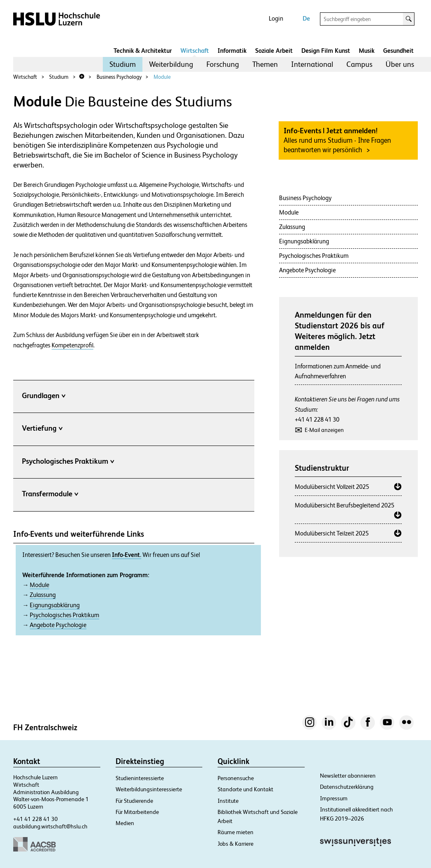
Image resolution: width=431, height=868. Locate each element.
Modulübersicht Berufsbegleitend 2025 (345, 505)
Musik (367, 51)
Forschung (223, 64)
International (312, 64)
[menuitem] (123, 64)
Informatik (232, 51)
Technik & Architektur (143, 51)
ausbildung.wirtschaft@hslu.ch (50, 826)
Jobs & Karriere (236, 844)
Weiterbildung (171, 64)
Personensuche (236, 778)
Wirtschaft (195, 51)
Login (276, 18)
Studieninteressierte (140, 778)
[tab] (134, 397)
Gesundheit (398, 51)
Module (162, 77)
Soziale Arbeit (274, 51)
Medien (125, 823)
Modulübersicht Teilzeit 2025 (332, 533)
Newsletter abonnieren (348, 776)
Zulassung (43, 595)
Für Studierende (134, 801)
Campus (359, 64)
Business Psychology (119, 77)
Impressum (334, 798)
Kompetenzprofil (72, 345)
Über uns (400, 64)
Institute (228, 801)
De (306, 18)
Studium (123, 64)
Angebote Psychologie (58, 625)
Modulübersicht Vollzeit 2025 (332, 487)
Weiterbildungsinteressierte (149, 789)
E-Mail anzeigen (324, 430)
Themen (265, 64)
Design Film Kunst (326, 51)
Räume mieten (236, 832)
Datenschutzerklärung (347, 787)
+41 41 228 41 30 (317, 419)
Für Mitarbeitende (137, 812)
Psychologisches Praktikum (64, 615)
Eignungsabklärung (55, 605)
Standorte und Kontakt (245, 789)
